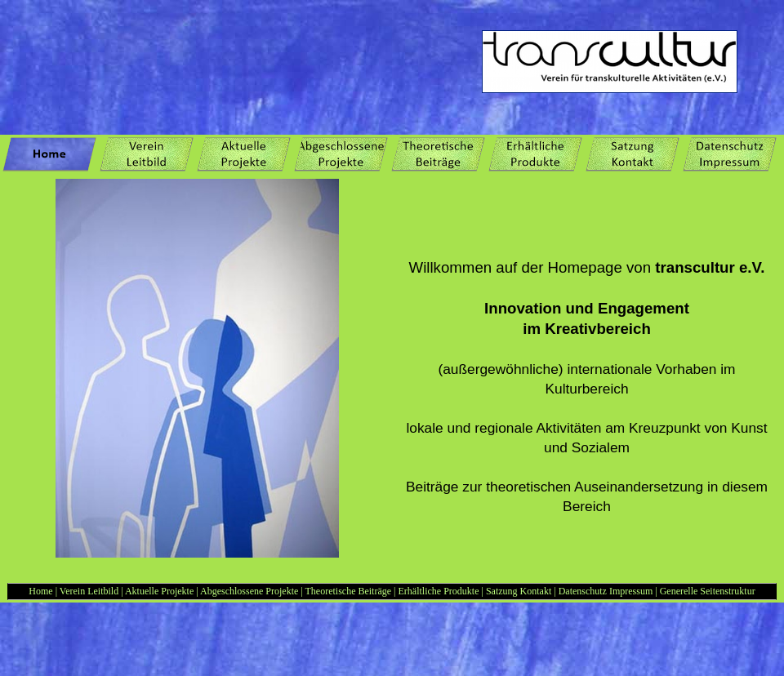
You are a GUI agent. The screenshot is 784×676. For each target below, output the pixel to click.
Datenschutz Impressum (606, 591)
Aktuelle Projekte (159, 591)
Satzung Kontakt (520, 591)
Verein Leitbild (89, 591)
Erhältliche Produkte (440, 591)
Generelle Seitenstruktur (708, 591)
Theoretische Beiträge (348, 591)
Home (40, 591)
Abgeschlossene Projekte (249, 591)
